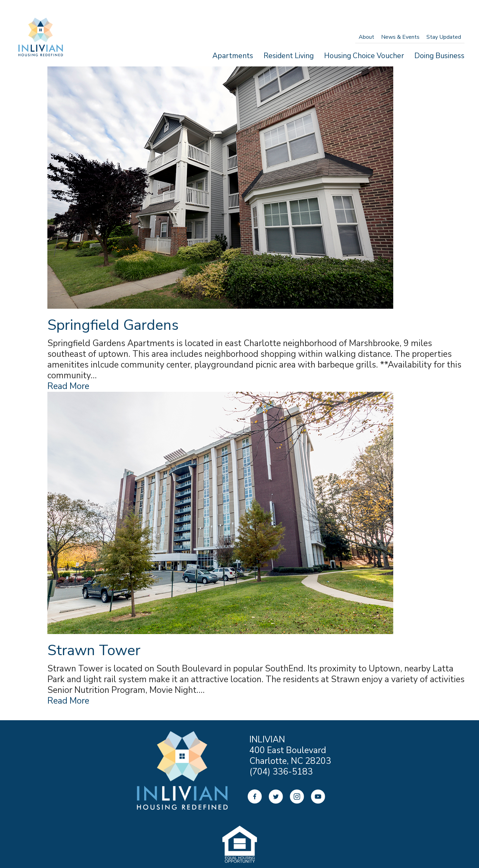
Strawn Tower (94, 652)
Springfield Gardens (113, 325)
